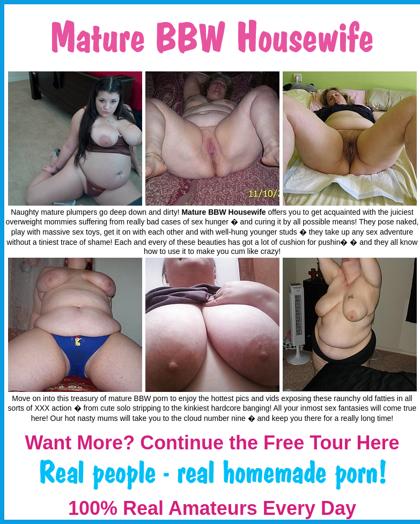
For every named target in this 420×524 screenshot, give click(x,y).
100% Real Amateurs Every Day (212, 508)
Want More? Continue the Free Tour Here (212, 443)
